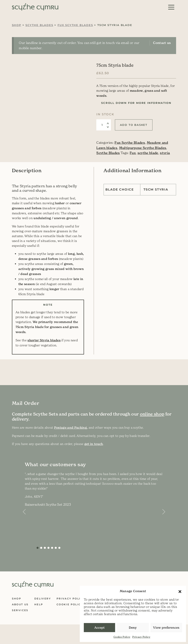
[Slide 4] (52, 548)
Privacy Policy (141, 637)
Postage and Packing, (71, 428)
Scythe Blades (39, 25)
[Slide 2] (45, 548)
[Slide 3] (48, 548)
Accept (99, 628)
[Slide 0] (38, 548)
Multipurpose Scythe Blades (143, 148)
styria (165, 153)
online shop (152, 414)
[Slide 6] (59, 548)
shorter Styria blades (44, 340)
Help (39, 604)
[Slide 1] (41, 548)
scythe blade (148, 153)
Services (20, 610)
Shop (17, 25)
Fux (133, 153)
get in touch (94, 444)
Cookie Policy (122, 637)
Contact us (162, 43)
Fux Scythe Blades (75, 25)
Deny (133, 628)
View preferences (166, 628)
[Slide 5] (56, 548)
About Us (20, 604)
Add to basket (134, 125)
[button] (180, 591)
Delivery (43, 599)
